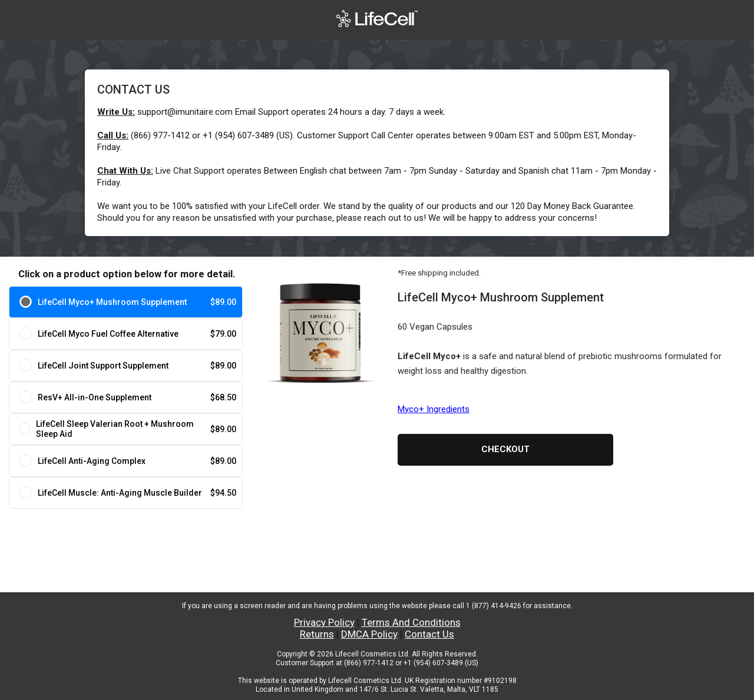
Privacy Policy (324, 622)
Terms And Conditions (411, 622)
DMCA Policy (369, 634)
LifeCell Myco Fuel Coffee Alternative (108, 334)
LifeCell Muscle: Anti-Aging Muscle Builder (120, 493)
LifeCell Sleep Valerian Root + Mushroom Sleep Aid (115, 429)
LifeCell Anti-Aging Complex (92, 461)
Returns (317, 634)
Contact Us (429, 634)
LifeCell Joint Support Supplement (103, 366)
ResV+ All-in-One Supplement (95, 397)
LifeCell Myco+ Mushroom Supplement (112, 302)
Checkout (505, 449)
